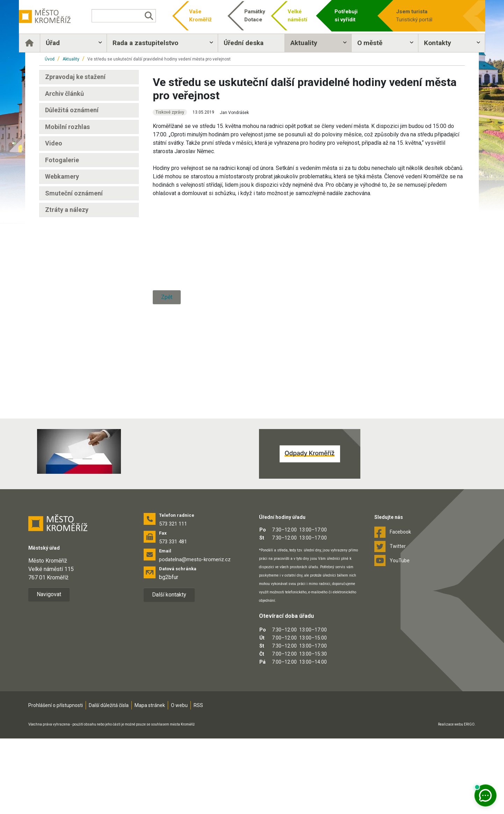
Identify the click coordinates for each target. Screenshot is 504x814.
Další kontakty (169, 670)
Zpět (167, 448)
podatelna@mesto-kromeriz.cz (195, 635)
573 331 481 (173, 617)
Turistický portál (410, 15)
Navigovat (49, 670)
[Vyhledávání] (135, 16)
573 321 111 (173, 599)
